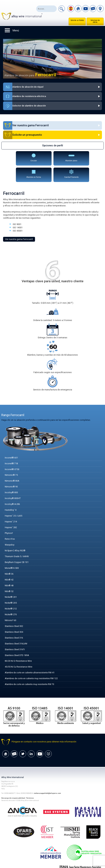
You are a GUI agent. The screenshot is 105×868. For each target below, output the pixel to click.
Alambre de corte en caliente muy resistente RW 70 (30, 671)
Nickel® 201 (11, 583)
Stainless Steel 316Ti (15, 636)
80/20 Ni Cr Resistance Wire (18, 647)
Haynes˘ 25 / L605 (14, 500)
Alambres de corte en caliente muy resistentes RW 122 (31, 665)
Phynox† (9, 518)
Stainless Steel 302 (14, 612)
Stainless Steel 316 (14, 624)
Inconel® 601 (11, 441)
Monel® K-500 (12, 553)
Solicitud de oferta (95, 21)
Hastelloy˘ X (11, 494)
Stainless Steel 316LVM (16, 630)
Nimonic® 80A (12, 465)
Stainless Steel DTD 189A (17, 642)
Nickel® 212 (11, 594)
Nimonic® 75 (11, 459)
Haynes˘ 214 (11, 506)
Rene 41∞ (10, 524)
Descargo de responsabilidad (13, 785)
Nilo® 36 (9, 559)
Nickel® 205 (11, 589)
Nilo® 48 (9, 571)
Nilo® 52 (9, 577)
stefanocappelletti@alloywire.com (48, 780)
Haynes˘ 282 (11, 512)
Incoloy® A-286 (12, 488)
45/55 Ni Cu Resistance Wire (19, 653)
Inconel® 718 (11, 447)
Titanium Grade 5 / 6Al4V (17, 541)
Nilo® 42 (9, 565)
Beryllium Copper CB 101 (17, 547)
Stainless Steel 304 (14, 618)
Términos (30, 785)
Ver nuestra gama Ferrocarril (19, 223)
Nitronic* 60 (10, 606)
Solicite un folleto (77, 20)
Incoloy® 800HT (13, 482)
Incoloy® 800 (11, 477)
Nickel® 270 (11, 600)
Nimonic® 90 (11, 471)
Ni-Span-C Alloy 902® (15, 535)
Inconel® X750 (12, 453)
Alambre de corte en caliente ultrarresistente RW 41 (30, 659)
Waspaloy (10, 530)
